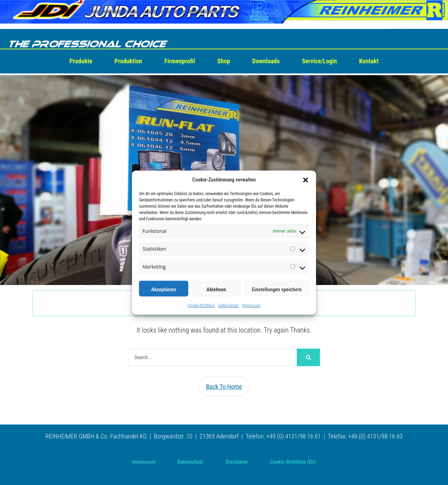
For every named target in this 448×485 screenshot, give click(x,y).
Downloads (266, 61)
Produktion (128, 61)
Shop (224, 61)
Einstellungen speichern (277, 290)
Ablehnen (216, 290)
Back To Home (224, 387)
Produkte (81, 61)
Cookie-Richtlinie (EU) (293, 462)
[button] (306, 180)
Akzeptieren (164, 290)
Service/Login (320, 61)
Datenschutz (228, 306)
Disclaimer (237, 462)
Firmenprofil (180, 61)
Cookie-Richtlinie (201, 306)
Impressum (251, 306)
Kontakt (369, 61)
